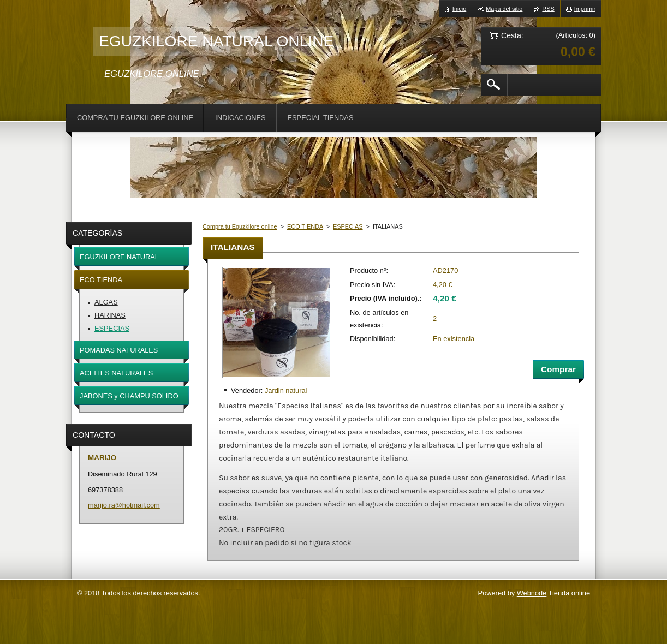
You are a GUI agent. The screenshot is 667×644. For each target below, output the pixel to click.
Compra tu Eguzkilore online (240, 226)
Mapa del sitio (504, 9)
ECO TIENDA (305, 226)
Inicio (459, 9)
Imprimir (585, 9)
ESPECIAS (348, 226)
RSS (548, 9)
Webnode (532, 593)
